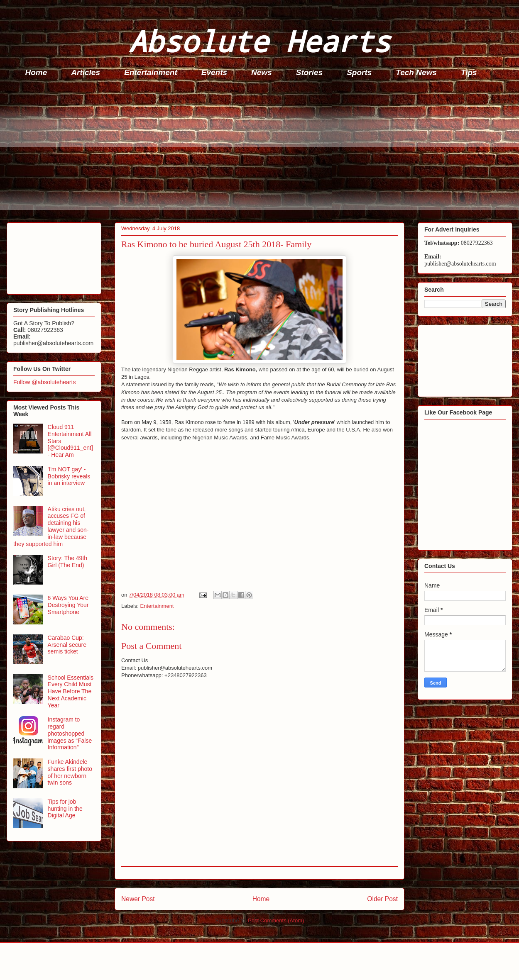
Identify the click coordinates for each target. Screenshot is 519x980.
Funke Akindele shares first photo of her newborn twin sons (70, 772)
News (262, 72)
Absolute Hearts (259, 41)
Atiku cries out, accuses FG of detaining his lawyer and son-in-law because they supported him (51, 527)
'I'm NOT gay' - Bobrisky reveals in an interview (69, 476)
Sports (359, 72)
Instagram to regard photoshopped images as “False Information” (70, 733)
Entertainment (151, 72)
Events (214, 72)
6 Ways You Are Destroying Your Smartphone (68, 605)
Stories (309, 72)
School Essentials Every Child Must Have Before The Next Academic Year (71, 691)
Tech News (416, 72)
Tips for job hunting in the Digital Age (65, 809)
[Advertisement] (262, 152)
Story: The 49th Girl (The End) (67, 562)
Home (36, 72)
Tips (469, 72)
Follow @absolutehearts (44, 382)
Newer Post (138, 899)
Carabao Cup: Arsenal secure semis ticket (67, 645)
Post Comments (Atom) (276, 920)
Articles (86, 72)
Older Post (382, 899)
